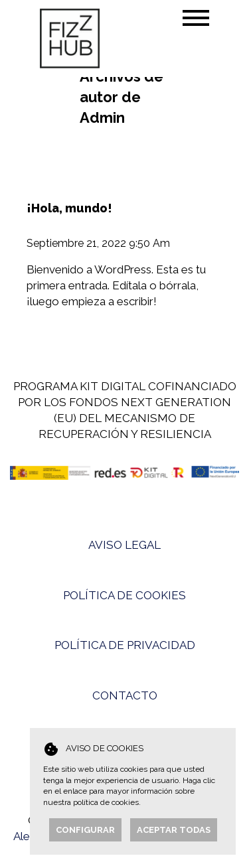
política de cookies (106, 802)
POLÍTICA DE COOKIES (124, 595)
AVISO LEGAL (124, 545)
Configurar (85, 830)
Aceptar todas (174, 830)
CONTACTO (125, 695)
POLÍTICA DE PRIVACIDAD (125, 645)
